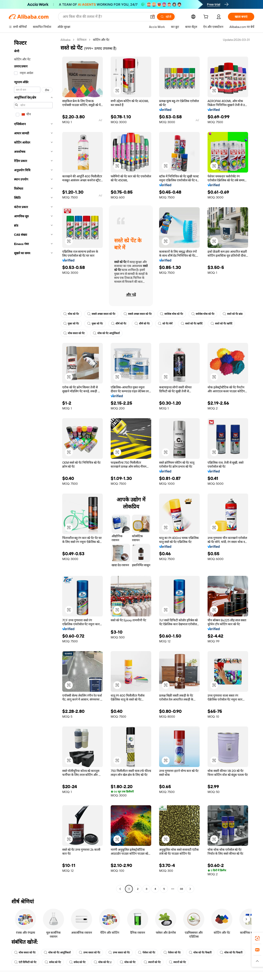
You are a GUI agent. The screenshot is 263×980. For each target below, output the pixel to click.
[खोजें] (166, 17)
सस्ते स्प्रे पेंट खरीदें (192, 324)
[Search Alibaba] (105, 17)
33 (181, 889)
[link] (257, 938)
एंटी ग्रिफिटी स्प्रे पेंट (25, 962)
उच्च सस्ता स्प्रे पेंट (90, 953)
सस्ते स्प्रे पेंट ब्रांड (233, 314)
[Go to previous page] (120, 889)
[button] (153, 17)
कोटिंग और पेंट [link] (101, 40)
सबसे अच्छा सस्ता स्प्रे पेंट (101, 314)
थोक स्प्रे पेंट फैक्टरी (200, 953)
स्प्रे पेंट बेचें (165, 324)
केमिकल (82, 40)
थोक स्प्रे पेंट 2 (103, 962)
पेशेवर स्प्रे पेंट (147, 953)
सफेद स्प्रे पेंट (53, 962)
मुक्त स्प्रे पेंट (71, 324)
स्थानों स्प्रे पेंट (152, 962)
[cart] (207, 17)
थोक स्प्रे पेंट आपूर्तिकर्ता (106, 333)
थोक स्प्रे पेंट (71, 314)
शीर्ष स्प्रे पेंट (119, 324)
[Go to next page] (190, 889)
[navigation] (33, 465)
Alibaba (65, 40)
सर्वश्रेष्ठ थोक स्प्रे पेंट (171, 314)
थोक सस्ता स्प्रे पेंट (74, 333)
